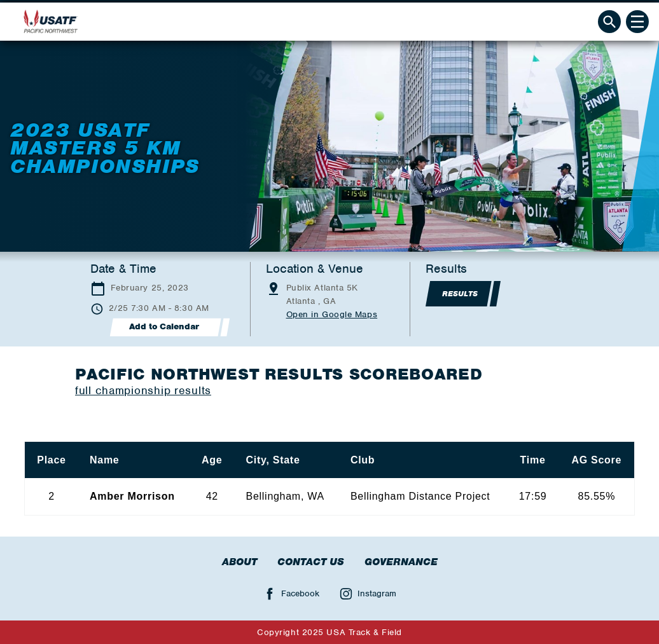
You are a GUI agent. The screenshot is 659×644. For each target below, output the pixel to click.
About (239, 562)
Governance (401, 562)
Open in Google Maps (332, 314)
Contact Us (311, 562)
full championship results (143, 390)
